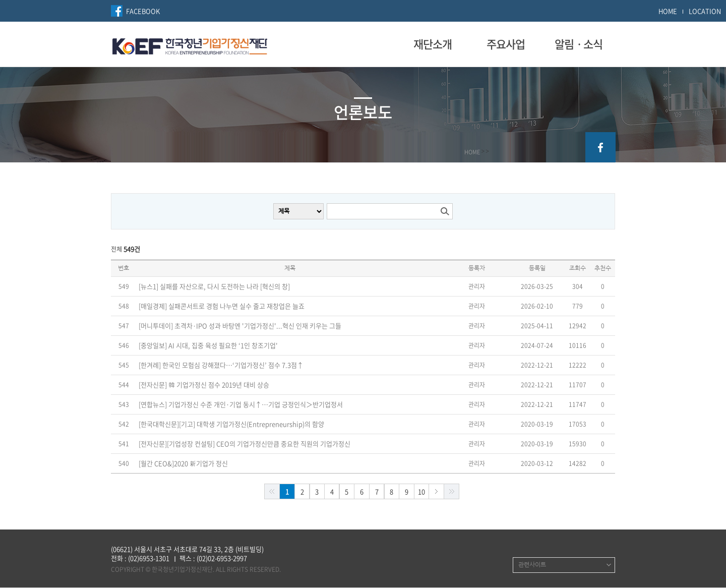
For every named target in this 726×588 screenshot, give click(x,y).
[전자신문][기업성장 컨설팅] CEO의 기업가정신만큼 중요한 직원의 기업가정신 (245, 444)
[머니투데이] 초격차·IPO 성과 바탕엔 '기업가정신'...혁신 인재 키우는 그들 (240, 326)
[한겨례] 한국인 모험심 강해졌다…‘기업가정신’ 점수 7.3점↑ (221, 365)
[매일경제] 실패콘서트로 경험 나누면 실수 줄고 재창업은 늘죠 (222, 306)
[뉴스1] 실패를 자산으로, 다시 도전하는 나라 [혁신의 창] (214, 286)
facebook (600, 147)
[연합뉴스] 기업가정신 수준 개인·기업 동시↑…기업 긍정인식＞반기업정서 (241, 404)
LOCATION (705, 11)
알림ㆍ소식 (579, 44)
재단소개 (433, 44)
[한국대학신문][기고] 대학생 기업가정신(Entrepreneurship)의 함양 (231, 424)
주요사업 (506, 44)
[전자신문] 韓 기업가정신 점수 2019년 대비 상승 (204, 385)
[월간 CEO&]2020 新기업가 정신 (183, 463)
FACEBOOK (143, 11)
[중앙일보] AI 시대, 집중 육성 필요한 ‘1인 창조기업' (208, 345)
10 (421, 491)
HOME (668, 11)
